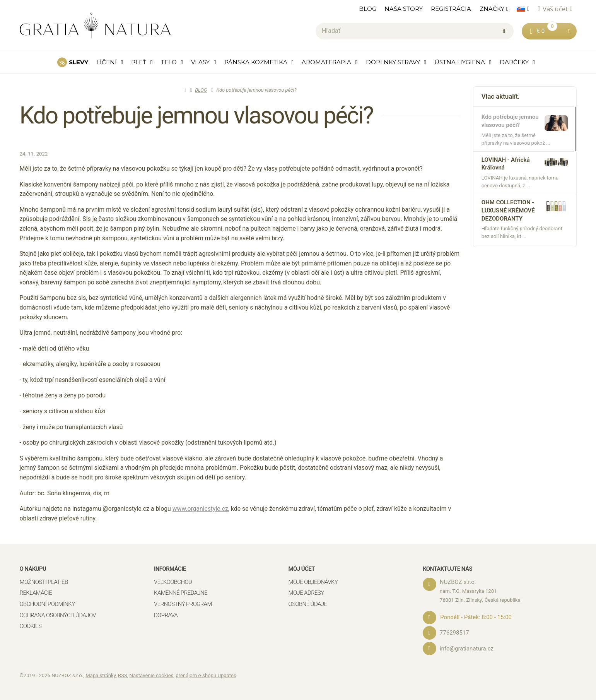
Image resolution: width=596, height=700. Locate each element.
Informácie (170, 569)
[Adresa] (429, 584)
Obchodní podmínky (47, 604)
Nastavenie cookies (152, 675)
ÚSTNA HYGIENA (460, 62)
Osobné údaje (308, 604)
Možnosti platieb (44, 582)
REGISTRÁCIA (451, 9)
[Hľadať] (415, 31)
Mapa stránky (101, 675)
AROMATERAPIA (326, 62)
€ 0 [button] (546, 31)
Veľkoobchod (173, 582)
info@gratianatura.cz (467, 648)
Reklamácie (36, 593)
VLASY (200, 62)
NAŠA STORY (404, 9)
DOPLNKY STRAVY (393, 62)
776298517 (455, 633)
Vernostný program (183, 604)
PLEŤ (139, 62)
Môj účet (302, 569)
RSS (123, 675)
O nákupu (33, 569)
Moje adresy (306, 593)
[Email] (429, 648)
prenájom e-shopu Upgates (206, 675)
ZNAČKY (492, 9)
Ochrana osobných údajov (58, 615)
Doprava (166, 615)
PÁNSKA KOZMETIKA (256, 62)
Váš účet (555, 9)
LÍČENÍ (107, 62)
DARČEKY (514, 62)
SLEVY (79, 62)
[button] (569, 31)
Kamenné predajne (181, 593)
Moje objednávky (313, 582)
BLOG (368, 9)
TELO (169, 62)
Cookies (31, 626)
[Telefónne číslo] (429, 633)
